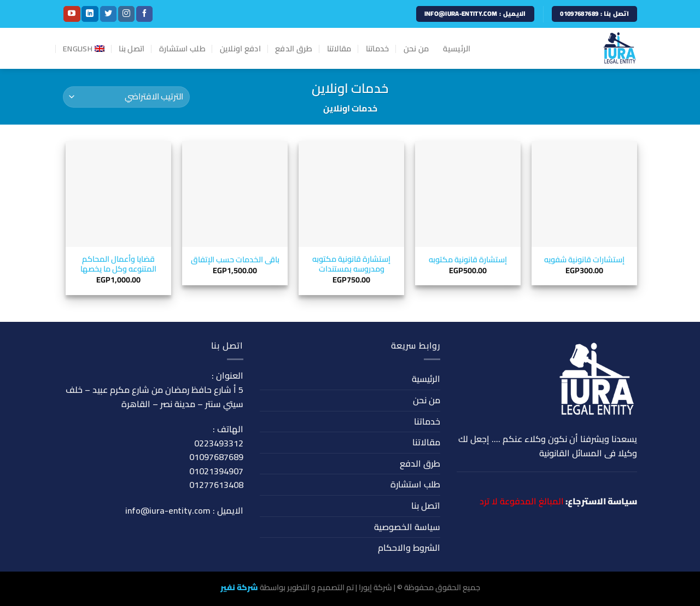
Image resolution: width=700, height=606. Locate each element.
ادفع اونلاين (240, 48)
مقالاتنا (339, 48)
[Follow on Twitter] (108, 14)
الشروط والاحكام (409, 548)
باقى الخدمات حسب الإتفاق (235, 260)
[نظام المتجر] (126, 97)
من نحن (416, 48)
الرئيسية (457, 48)
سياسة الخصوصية (407, 527)
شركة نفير (239, 587)
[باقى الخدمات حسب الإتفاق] (235, 194)
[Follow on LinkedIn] (90, 14)
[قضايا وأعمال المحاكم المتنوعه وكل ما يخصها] (118, 194)
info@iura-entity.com (168, 510)
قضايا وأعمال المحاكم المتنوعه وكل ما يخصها (118, 264)
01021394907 (216, 471)
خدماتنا (378, 48)
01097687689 (216, 457)
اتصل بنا (132, 48)
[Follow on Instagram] (126, 14)
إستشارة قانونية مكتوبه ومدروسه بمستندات (351, 264)
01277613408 (216, 485)
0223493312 (219, 443)
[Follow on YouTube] (72, 14)
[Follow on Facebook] (144, 14)
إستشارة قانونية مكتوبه (468, 260)
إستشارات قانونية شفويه (584, 260)
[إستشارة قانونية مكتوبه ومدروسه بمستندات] (351, 194)
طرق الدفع (294, 48)
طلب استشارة (182, 48)
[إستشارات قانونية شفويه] (584, 194)
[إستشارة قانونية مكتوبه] (468, 194)
